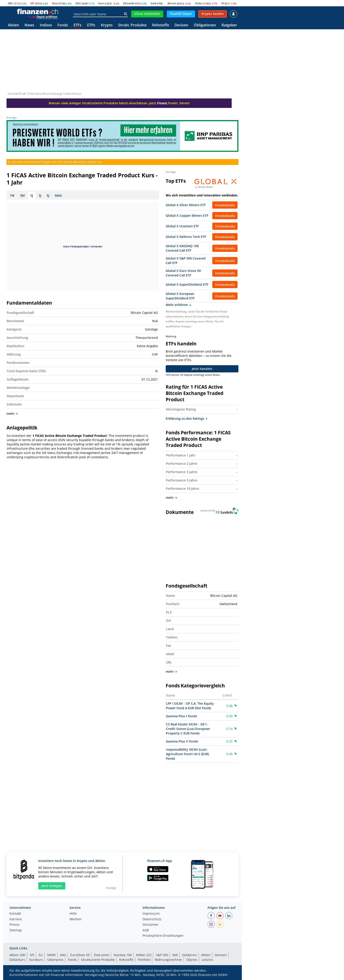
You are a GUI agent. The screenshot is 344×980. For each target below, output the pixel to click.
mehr (12, 414)
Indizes (46, 25)
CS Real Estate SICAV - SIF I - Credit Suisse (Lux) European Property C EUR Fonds (188, 729)
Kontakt (15, 914)
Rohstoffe (161, 25)
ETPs (91, 25)
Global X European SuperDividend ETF (180, 296)
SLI (41, 955)
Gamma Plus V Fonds (182, 741)
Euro (101, 3)
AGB (146, 930)
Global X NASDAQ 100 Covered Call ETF (182, 248)
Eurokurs (36, 960)
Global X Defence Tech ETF (186, 237)
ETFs (78, 25)
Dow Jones (102, 955)
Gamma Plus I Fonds (181, 716)
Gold (153, 3)
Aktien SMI (17, 955)
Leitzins (207, 960)
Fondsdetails (225, 205)
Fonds (63, 25)
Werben (76, 919)
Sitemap (16, 930)
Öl (223, 3)
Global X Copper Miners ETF (187, 215)
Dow (55, 3)
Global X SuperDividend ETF (187, 284)
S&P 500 (162, 955)
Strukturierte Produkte (98, 960)
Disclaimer (150, 925)
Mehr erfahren (178, 305)
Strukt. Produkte (132, 25)
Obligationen (205, 25)
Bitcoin (172, 3)
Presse (14, 925)
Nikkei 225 (144, 955)
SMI (10, 3)
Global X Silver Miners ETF (186, 205)
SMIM (51, 955)
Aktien (13, 25)
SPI (32, 3)
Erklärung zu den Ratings (187, 418)
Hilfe (73, 914)
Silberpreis (55, 960)
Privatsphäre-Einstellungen (163, 936)
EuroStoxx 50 (80, 955)
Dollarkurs (17, 960)
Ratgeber (229, 25)
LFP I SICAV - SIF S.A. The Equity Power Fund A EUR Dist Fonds (190, 706)
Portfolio (144, 960)
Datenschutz (152, 919)
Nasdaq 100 (123, 955)
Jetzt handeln (202, 369)
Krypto (107, 25)
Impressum (151, 914)
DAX (78, 3)
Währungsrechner (168, 960)
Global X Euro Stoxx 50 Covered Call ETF (183, 273)
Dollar (199, 3)
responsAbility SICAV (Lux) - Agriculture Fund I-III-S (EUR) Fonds (187, 754)
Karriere (16, 919)
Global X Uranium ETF (182, 226)
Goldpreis (189, 955)
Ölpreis (192, 960)
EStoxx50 (129, 3)
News (29, 25)
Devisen (181, 25)
